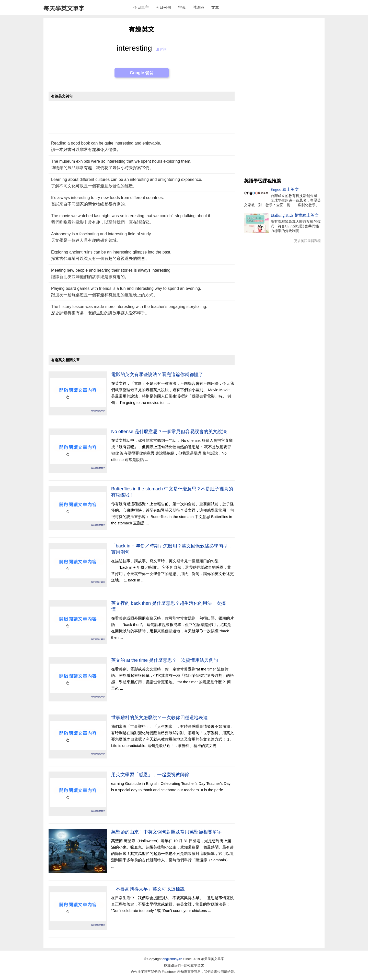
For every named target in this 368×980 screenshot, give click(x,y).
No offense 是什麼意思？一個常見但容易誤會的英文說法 (169, 432)
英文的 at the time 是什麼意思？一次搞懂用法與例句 (165, 660)
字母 (182, 7)
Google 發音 (142, 73)
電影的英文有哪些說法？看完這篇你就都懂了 (157, 375)
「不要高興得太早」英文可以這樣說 (148, 889)
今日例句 (163, 7)
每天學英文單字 (64, 8)
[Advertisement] (142, 120)
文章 (215, 7)
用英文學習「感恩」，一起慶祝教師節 (150, 775)
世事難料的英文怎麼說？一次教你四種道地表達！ (162, 718)
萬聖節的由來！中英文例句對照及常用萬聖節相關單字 (166, 832)
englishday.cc (172, 959)
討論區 (198, 7)
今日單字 (141, 7)
